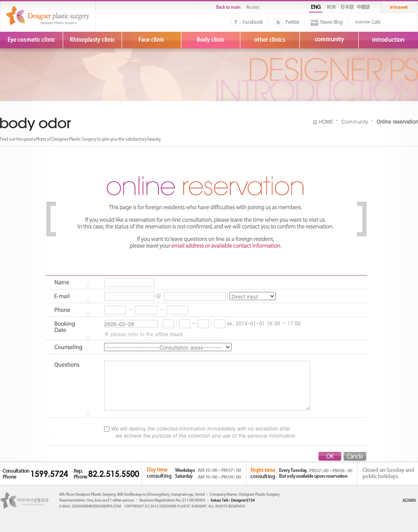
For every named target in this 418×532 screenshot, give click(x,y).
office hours (169, 334)
